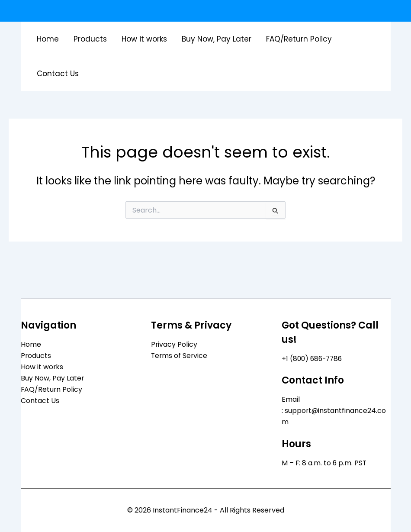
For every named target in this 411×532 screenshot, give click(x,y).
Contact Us (58, 74)
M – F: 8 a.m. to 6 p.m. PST (325, 463)
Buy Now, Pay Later (217, 39)
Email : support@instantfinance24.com (334, 410)
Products (90, 39)
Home (48, 39)
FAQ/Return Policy (299, 39)
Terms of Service (180, 355)
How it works (144, 39)
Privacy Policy (174, 343)
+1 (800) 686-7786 (313, 358)
